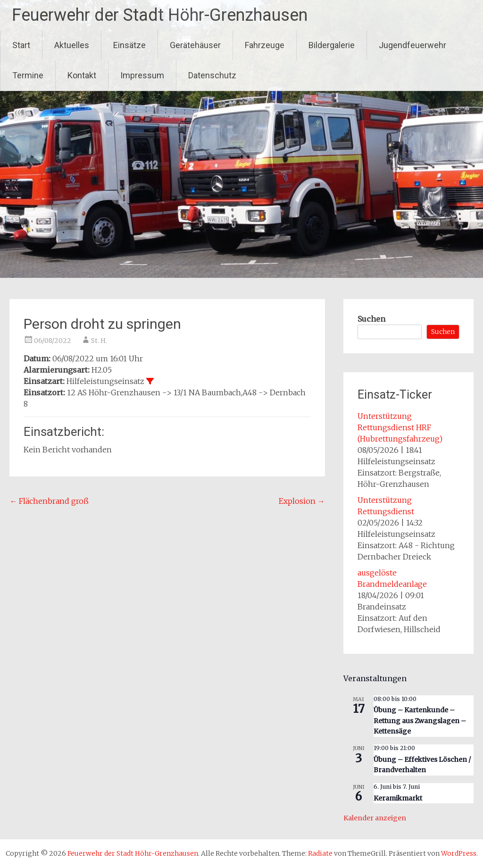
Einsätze (129, 45)
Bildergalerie (332, 45)
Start (21, 45)
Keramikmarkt (398, 798)
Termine (28, 75)
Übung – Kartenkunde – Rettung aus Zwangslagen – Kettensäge (420, 721)
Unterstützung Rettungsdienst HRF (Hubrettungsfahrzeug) (400, 427)
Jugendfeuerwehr (412, 45)
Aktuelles (72, 45)
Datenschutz (212, 75)
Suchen (371, 319)
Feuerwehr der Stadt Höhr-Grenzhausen (160, 15)
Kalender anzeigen (375, 818)
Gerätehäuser (195, 45)
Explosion (302, 501)
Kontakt (82, 75)
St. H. (99, 341)
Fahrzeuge (265, 45)
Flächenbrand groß (49, 501)
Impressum (142, 75)
